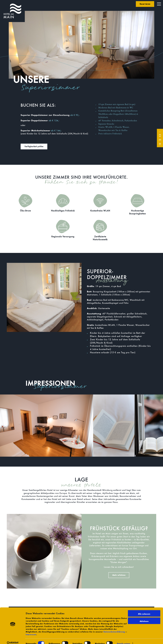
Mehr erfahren (119, 575)
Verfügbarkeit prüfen (34, 146)
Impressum (31, 630)
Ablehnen (144, 617)
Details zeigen (124, 640)
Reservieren (145, 4)
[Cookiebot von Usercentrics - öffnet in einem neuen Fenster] (13, 640)
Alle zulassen (144, 610)
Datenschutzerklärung (114, 628)
